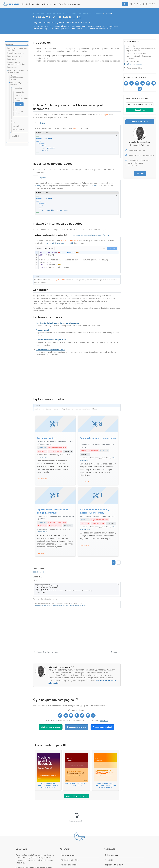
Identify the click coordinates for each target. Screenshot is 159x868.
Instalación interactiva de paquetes (138, 56)
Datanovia (104, 857)
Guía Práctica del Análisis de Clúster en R (77, 735)
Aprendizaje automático (70, 836)
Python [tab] (43, 123)
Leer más (140, 173)
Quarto (12, 864)
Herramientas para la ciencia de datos (55, 13)
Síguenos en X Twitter (77, 693)
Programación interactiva (57, 448)
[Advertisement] (77, 82)
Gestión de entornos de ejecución (51, 340)
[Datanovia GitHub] (137, 4)
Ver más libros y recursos (77, 762)
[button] (50, 249)
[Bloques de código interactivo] (45, 618)
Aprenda (36, 13)
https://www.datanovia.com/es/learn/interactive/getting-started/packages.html (61, 605)
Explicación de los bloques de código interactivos (58, 323)
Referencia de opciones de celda (51, 349)
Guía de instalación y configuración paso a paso (97, 516)
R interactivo (42, 451)
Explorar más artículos (134, 64)
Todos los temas (67, 821)
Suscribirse (140, 110)
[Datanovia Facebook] (134, 4)
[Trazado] (116, 618)
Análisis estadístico (68, 831)
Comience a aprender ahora (28, 850)
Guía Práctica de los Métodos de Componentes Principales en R (105, 736)
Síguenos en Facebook (102, 693)
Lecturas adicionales (133, 61)
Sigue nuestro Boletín (51, 693)
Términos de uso (111, 841)
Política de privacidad (113, 836)
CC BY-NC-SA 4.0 (38, 572)
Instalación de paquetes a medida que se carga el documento (140, 50)
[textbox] (79, 260)
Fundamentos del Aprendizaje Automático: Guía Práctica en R (48, 736)
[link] (35, 4)
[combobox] (154, 4)
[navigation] (27, 44)
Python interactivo (55, 451)
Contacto (108, 826)
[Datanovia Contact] (140, 4)
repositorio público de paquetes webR (58, 243)
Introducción (98, 13)
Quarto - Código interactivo (81, 13)
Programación (66, 841)
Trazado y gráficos (44, 330)
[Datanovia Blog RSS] (144, 4)
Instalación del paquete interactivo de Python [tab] (90, 235)
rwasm (38, 186)
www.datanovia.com (137, 150)
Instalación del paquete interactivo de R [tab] (51, 235)
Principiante (68, 451)
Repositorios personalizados (136, 53)
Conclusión (130, 59)
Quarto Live (42, 448)
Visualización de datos (69, 826)
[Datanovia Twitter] (131, 4)
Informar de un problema (133, 68)
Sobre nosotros (111, 821)
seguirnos (104, 686)
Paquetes (108, 13)
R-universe (93, 186)
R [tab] (35, 123)
